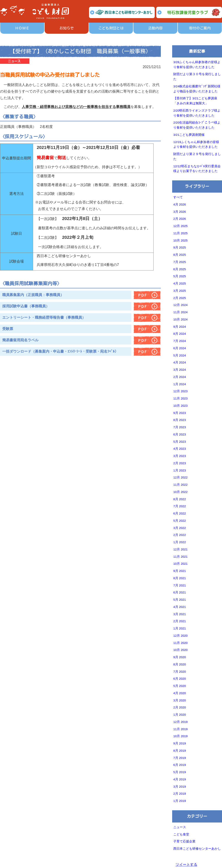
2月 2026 (180, 219)
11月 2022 (180, 485)
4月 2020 (180, 693)
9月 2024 (180, 327)
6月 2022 (180, 513)
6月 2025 (180, 269)
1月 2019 (180, 801)
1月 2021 (180, 628)
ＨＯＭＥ (22, 28)
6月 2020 (180, 679)
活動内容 (155, 28)
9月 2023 (180, 413)
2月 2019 (180, 794)
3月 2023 (180, 456)
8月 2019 (180, 751)
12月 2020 (180, 636)
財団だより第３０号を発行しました (197, 77)
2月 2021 (180, 621)
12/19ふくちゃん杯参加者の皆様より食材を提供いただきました (196, 145)
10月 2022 (180, 492)
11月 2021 (180, 557)
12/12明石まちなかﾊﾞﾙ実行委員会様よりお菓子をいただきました (197, 169)
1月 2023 (180, 470)
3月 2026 (180, 212)
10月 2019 (180, 736)
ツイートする (186, 864)
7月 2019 (180, 758)
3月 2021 (180, 614)
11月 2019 (180, 729)
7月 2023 (180, 427)
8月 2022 (180, 499)
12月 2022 (180, 477)
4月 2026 (180, 204)
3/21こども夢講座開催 (189, 135)
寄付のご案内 (200, 28)
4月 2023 (180, 449)
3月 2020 (180, 700)
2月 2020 (180, 707)
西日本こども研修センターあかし (197, 849)
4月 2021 (180, 607)
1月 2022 (180, 542)
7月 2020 (180, 672)
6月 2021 (180, 592)
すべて (178, 197)
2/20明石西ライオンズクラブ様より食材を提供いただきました (197, 113)
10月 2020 (180, 650)
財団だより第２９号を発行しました (197, 157)
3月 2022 (180, 528)
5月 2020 (180, 686)
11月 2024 (180, 312)
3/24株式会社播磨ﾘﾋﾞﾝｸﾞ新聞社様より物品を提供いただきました (197, 89)
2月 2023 (180, 463)
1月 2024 (180, 384)
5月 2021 (180, 600)
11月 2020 (180, 643)
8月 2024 (180, 334)
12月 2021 (180, 549)
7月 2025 (180, 262)
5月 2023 (180, 442)
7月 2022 (180, 506)
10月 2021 (180, 564)
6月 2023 (180, 434)
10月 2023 (180, 406)
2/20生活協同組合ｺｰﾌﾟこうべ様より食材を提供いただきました (197, 125)
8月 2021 (180, 578)
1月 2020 (180, 715)
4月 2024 (180, 362)
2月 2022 (180, 535)
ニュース (180, 827)
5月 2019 (180, 772)
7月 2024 (180, 341)
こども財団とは (111, 28)
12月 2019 (180, 722)
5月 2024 (180, 355)
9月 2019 (180, 743)
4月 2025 (180, 283)
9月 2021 (180, 571)
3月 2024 (180, 370)
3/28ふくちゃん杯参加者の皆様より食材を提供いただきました (197, 65)
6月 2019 (180, 765)
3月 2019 (180, 787)
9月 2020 (180, 657)
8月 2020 (180, 664)
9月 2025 (180, 247)
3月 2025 (180, 291)
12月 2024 (180, 305)
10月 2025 (180, 240)
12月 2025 (180, 226)
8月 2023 (180, 420)
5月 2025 (180, 276)
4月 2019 (180, 779)
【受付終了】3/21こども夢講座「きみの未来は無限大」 (195, 101)
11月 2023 (180, 398)
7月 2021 (180, 585)
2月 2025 (180, 298)
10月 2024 (180, 319)
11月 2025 (180, 233)
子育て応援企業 (184, 841)
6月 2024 (180, 348)
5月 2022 (180, 521)
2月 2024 (180, 377)
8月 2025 (180, 255)
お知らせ (67, 28)
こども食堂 (181, 834)
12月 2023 (180, 391)
